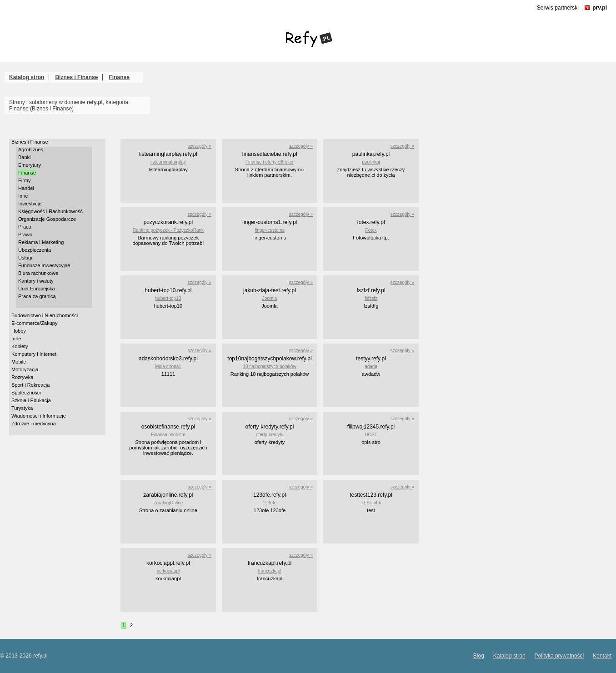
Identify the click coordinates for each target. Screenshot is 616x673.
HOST (371, 435)
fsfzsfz (371, 298)
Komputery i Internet (34, 354)
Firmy (25, 180)
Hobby (19, 331)
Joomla (270, 298)
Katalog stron (27, 77)
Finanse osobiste (168, 435)
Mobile (19, 362)
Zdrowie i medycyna (34, 424)
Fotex (371, 230)
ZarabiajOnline (168, 503)
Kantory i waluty (36, 281)
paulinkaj (371, 162)
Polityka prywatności (559, 656)
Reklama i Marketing (41, 242)
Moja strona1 (168, 366)
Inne (23, 196)
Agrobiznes (31, 150)
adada (371, 366)
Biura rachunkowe (38, 273)
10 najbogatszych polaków (269, 366)
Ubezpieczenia (35, 250)
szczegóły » (200, 146)
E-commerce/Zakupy (34, 323)
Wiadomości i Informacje (39, 416)
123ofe (270, 503)
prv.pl (600, 8)
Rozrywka (22, 377)
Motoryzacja (25, 369)
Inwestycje (30, 204)
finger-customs (270, 230)
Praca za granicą (37, 296)
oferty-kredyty (270, 435)
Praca (25, 227)
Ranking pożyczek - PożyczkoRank (168, 230)
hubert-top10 (168, 298)
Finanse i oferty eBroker (270, 162)
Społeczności (26, 393)
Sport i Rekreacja (30, 385)
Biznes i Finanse (76, 77)
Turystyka (22, 408)
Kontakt (602, 656)
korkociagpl (168, 571)
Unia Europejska (37, 289)
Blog (479, 656)
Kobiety (20, 346)
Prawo (25, 234)
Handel (26, 188)
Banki (25, 157)
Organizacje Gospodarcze (47, 219)
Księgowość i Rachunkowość (50, 211)
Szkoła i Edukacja (31, 400)
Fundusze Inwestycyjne (44, 265)
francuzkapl (269, 571)
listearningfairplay (168, 162)
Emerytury (30, 165)
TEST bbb (371, 503)
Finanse (119, 77)
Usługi (25, 258)
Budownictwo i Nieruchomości (45, 315)
